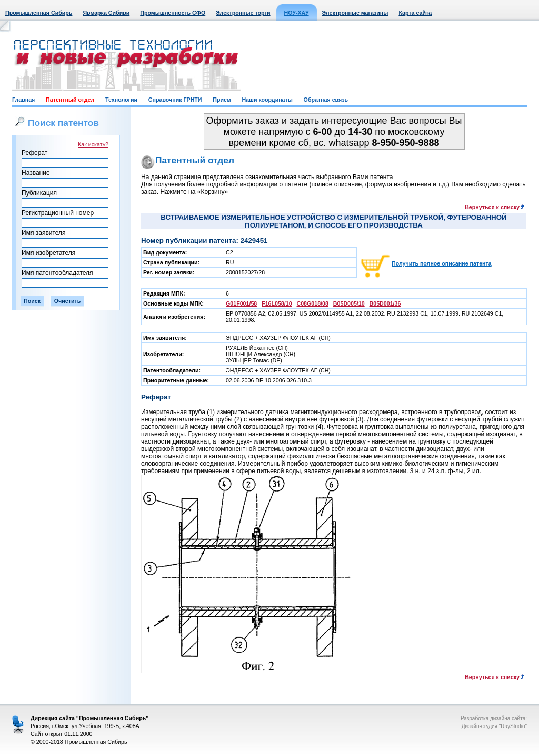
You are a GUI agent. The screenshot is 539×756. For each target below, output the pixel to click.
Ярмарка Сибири (106, 13)
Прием (222, 100)
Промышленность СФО (173, 13)
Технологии (121, 100)
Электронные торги (243, 13)
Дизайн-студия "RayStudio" (494, 726)
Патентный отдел (70, 100)
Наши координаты (267, 100)
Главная (23, 100)
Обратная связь (326, 100)
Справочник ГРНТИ (175, 100)
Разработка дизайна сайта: (494, 718)
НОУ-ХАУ (297, 13)
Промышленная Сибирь (39, 13)
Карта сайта (415, 13)
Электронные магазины (355, 13)
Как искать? (93, 144)
